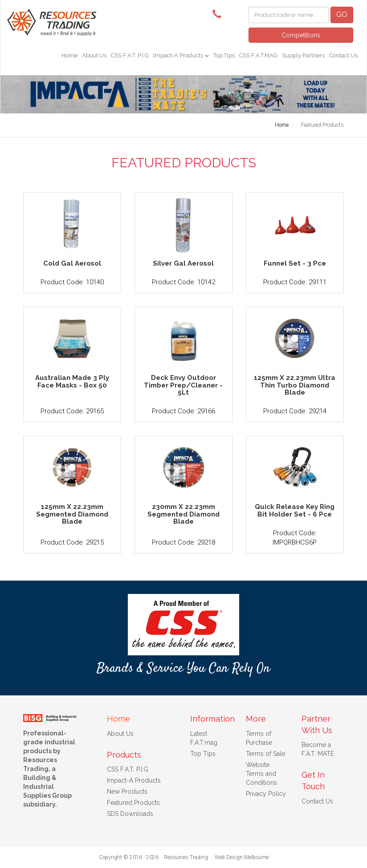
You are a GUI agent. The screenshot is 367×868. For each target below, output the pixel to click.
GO (342, 14)
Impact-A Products (179, 55)
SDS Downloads (130, 814)
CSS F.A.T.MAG (258, 55)
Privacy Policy (266, 794)
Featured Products (133, 803)
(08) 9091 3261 (219, 13)
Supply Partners (303, 55)
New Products (127, 791)
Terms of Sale (265, 754)
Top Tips (224, 55)
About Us (94, 55)
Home (69, 55)
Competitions (301, 35)
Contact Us (343, 55)
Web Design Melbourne (242, 857)
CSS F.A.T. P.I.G (130, 55)
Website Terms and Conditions (261, 774)
